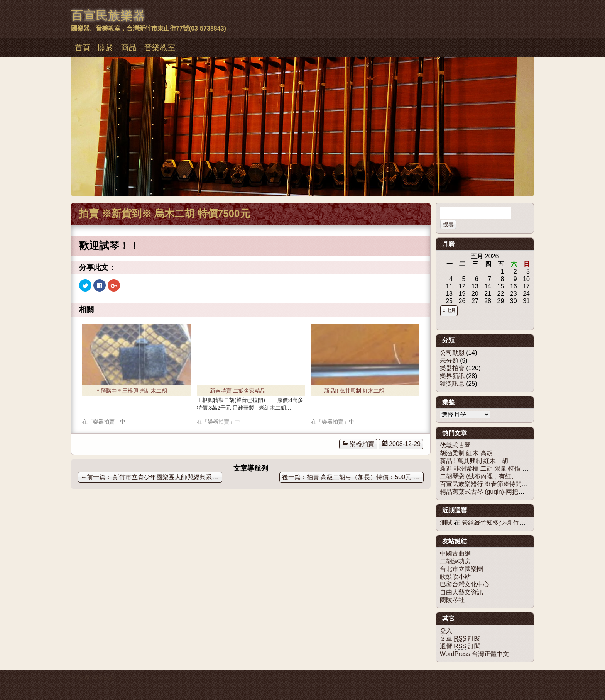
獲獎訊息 (452, 384)
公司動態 (452, 353)
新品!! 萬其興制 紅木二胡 (354, 391)
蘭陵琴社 (452, 600)
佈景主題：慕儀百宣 (92, 678)
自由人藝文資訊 (461, 592)
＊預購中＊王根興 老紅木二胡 (131, 391)
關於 (106, 47)
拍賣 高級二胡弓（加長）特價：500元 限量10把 (365, 477)
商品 (129, 47)
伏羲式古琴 (455, 445)
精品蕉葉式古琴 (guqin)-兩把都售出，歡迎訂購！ (507, 492)
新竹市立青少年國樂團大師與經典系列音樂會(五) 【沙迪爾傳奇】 (151, 477)
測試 (446, 523)
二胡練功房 (455, 561)
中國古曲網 (455, 553)
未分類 (449, 360)
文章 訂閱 (460, 639)
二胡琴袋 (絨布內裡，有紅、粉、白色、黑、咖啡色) (511, 476)
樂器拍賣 (362, 444)
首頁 (83, 47)
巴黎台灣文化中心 (465, 584)
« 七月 (449, 310)
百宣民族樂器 (108, 15)
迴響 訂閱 (460, 646)
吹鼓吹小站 (455, 577)
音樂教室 (160, 47)
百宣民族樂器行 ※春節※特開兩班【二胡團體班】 (509, 484)
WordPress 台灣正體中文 (474, 654)
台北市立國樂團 (461, 569)
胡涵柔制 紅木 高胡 (466, 453)
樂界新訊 (452, 376)
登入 (446, 631)
